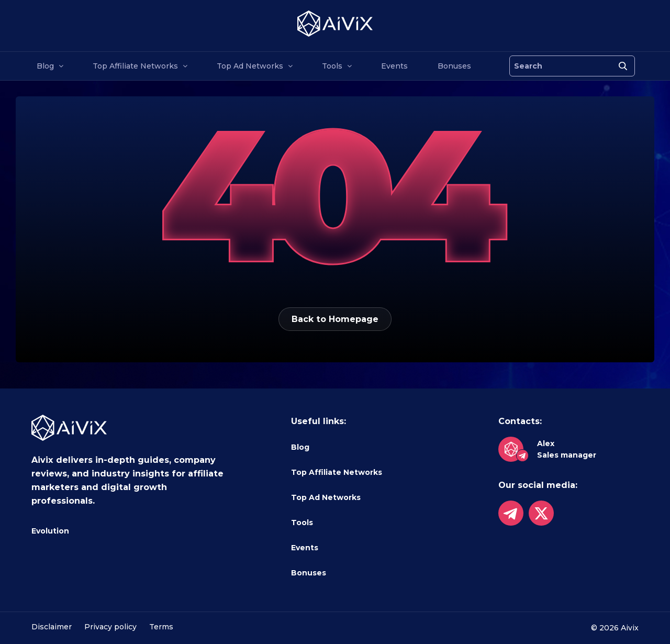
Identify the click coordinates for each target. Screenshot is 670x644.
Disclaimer (52, 627)
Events (394, 66)
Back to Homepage (335, 319)
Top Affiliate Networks (135, 66)
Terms (161, 627)
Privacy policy (110, 627)
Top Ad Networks (250, 66)
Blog (45, 66)
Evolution (50, 531)
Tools (332, 66)
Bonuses (454, 66)
